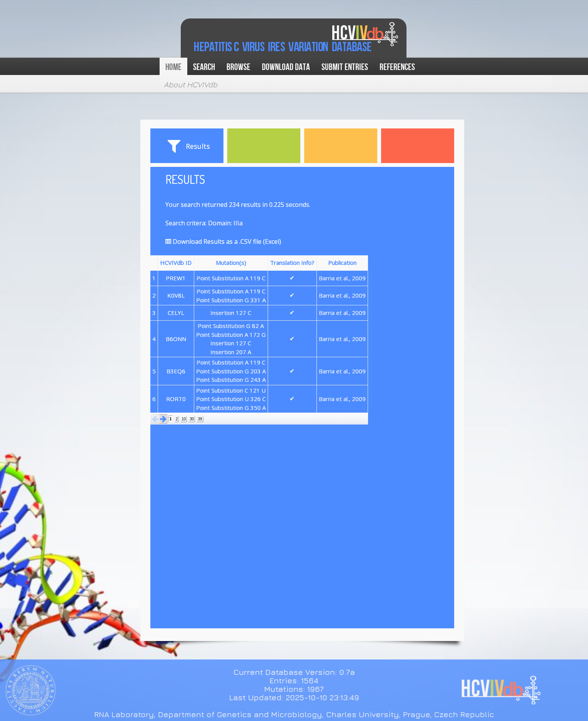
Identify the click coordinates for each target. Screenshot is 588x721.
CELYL (176, 313)
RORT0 (176, 399)
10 (184, 419)
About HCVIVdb (191, 84)
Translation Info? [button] (292, 263)
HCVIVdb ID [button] (176, 263)
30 (192, 419)
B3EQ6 (176, 371)
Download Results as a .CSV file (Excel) (223, 241)
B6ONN (176, 339)
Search (204, 67)
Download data (286, 67)
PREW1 (176, 278)
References (397, 67)
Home (173, 67)
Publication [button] (342, 263)
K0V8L (176, 295)
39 (200, 419)
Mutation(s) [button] (231, 263)
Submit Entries (345, 67)
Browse (238, 67)
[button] (155, 419)
